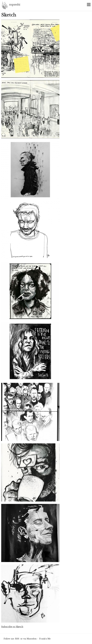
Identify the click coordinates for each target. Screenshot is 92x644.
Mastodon (32, 639)
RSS (17, 639)
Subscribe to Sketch (12, 627)
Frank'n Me (45, 639)
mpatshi (5, 5)
